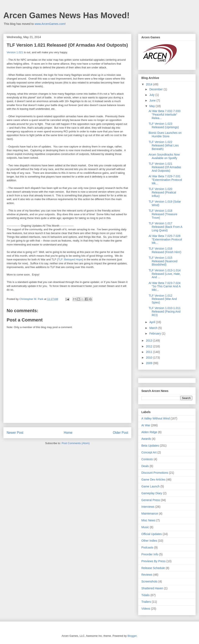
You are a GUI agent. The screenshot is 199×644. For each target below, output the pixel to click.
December (156, 89)
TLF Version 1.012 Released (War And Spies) (163, 299)
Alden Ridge (149, 432)
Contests (147, 459)
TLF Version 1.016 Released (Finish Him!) (165, 250)
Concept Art (149, 452)
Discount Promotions (155, 473)
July (152, 95)
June (153, 100)
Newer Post (15, 433)
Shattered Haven (152, 588)
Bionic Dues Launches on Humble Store (165, 135)
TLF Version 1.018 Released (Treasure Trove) (163, 214)
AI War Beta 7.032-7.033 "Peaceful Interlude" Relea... (165, 115)
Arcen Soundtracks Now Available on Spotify (164, 156)
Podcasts (147, 547)
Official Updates (152, 534)
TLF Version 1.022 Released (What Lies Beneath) (164, 145)
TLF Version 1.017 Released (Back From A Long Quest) (165, 227)
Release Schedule (153, 568)
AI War (146, 425)
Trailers (146, 602)
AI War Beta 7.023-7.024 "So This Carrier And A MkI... (165, 286)
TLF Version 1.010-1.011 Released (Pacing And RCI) (165, 312)
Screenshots (149, 581)
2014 (150, 84)
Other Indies (149, 541)
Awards (146, 439)
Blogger (132, 636)
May (152, 106)
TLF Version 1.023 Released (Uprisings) (164, 125)
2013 (150, 341)
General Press (151, 500)
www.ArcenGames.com (50, 24)
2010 (150, 358)
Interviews (148, 507)
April (153, 322)
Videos (146, 609)
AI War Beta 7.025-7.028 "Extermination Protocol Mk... (165, 239)
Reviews (147, 575)
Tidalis (146, 595)
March (154, 328)
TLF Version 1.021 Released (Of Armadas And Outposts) (165, 167)
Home (68, 433)
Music (145, 527)
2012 (150, 346)
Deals (145, 466)
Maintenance (150, 514)
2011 (150, 352)
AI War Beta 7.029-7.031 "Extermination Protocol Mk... (165, 180)
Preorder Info (150, 554)
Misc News (148, 520)
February (155, 333)
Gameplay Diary (152, 493)
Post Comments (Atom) (76, 443)
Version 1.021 (15, 52)
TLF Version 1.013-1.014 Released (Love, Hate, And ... (165, 274)
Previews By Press (153, 561)
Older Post (120, 433)
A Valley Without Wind (156, 418)
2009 (150, 363)
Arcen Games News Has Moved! (66, 15)
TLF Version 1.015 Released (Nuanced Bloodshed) (163, 261)
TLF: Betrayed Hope (70, 259)
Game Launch (150, 486)
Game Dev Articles (153, 480)
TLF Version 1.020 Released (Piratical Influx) (162, 192)
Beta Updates (150, 446)
